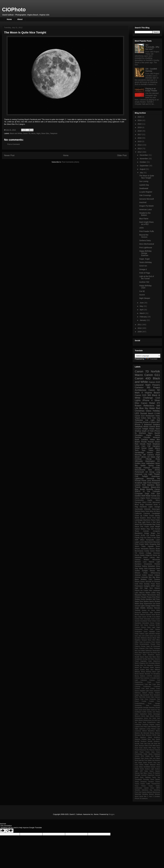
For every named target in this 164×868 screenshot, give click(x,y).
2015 (140, 141)
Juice (140, 722)
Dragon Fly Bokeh (146, 206)
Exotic (148, 697)
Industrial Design (154, 634)
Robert (138, 406)
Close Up (138, 516)
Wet (158, 571)
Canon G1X (140, 416)
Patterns (137, 646)
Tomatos (151, 782)
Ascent (142, 295)
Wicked (151, 794)
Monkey (157, 733)
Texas (137, 531)
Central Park (139, 619)
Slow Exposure (150, 569)
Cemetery (139, 435)
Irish (156, 720)
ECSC (158, 625)
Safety (150, 760)
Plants (149, 435)
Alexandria (145, 549)
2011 (140, 325)
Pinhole (157, 564)
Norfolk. (137, 744)
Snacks (153, 767)
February (143, 317)
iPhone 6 (147, 422)
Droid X (157, 505)
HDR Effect (140, 540)
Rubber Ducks (140, 599)
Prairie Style (150, 752)
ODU (154, 640)
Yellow (152, 440)
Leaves (138, 485)
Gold (136, 710)
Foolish (152, 701)
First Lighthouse (146, 248)
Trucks (151, 786)
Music (154, 638)
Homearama (139, 718)
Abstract (138, 575)
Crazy (158, 688)
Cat (147, 420)
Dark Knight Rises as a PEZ (146, 223)
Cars (143, 446)
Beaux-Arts (155, 487)
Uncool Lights (140, 606)
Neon (158, 429)
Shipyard (153, 765)
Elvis (144, 697)
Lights (151, 507)
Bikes (158, 577)
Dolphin (157, 693)
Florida (144, 442)
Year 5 (151, 796)
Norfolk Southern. (154, 741)
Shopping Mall (155, 544)
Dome (146, 625)
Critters (154, 621)
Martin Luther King (153, 593)
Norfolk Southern (141, 741)
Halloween (150, 463)
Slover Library (141, 457)
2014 (140, 145)
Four (158, 701)
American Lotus (145, 209)
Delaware (157, 691)
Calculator (157, 676)
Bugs (142, 505)
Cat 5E (142, 291)
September (144, 166)
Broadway (157, 674)
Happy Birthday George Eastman (145, 253)
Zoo (158, 496)
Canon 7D (27, 133)
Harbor (137, 529)
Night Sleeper (145, 298)
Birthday (149, 672)
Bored (137, 674)
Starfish (157, 773)
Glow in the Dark (154, 538)
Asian (152, 667)
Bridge (147, 533)
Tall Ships (151, 659)
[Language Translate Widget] (148, 356)
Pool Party (149, 648)
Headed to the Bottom (145, 214)
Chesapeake (155, 498)
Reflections (149, 406)
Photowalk (157, 646)
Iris (153, 720)
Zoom (158, 546)
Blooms (152, 549)
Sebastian (151, 566)
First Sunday (145, 584)
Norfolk (155, 371)
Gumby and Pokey (154, 712)
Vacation (138, 790)
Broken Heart (151, 615)
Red (158, 408)
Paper (154, 748)
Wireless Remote (153, 608)
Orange (157, 507)
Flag (136, 507)
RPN (142, 756)
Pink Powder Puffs (147, 231)
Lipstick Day (144, 185)
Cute (158, 621)
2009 (140, 332)
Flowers (156, 385)
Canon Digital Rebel (142, 498)
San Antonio (156, 760)
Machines (147, 520)
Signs (150, 433)
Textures (157, 659)
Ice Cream (144, 590)
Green (157, 442)
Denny (152, 623)
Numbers (138, 564)
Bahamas (145, 612)
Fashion (137, 627)
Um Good (156, 604)
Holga (137, 634)
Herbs (150, 714)
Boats (158, 549)
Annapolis (156, 531)
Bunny (137, 676)
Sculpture (139, 483)
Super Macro (154, 448)
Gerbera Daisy (145, 240)
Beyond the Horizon (144, 236)
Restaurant (150, 416)
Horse (146, 718)
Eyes (158, 535)
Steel (158, 569)
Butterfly (150, 489)
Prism (158, 752)
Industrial (138, 557)
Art (147, 472)
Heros (143, 716)
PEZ (158, 450)
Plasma (152, 750)
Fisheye (147, 468)
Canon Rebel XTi (150, 403)
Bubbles (144, 579)
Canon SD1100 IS (147, 582)
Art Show (151, 610)
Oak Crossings (145, 195)
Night (38, 133)
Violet (150, 661)
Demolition (146, 623)
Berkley (137, 615)
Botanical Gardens (152, 424)
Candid (153, 678)
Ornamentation (144, 644)
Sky (136, 466)
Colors (143, 418)
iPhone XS (138, 798)
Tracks (137, 784)
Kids (158, 518)
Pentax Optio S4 (147, 646)
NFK (158, 638)
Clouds (143, 444)
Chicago (138, 468)
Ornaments (148, 564)
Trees (158, 416)
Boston (142, 674)
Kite (151, 590)
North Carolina (141, 440)
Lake (158, 722)
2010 (140, 328)
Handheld (143, 507)
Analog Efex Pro (141, 665)
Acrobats (152, 663)
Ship (136, 569)
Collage (149, 553)
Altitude (158, 663)
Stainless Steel (153, 485)
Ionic (136, 636)
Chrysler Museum (152, 437)
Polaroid (142, 648)
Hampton (156, 446)
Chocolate (147, 619)
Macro (139, 375)
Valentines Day (147, 790)
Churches (139, 422)
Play (148, 529)
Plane (153, 520)
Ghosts (158, 708)
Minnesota (156, 560)
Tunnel (153, 496)
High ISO (139, 588)
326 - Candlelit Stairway (151, 70)
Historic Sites (153, 453)
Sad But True (143, 760)
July (142, 173)
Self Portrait (155, 529)
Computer (139, 494)
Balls (151, 612)
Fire (142, 527)
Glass (149, 411)
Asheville (145, 577)
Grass (146, 632)
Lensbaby (156, 468)
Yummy (137, 610)
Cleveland (149, 505)
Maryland (138, 595)
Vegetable (143, 661)
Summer (144, 775)
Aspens (158, 667)
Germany (152, 708)
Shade (147, 765)
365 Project (153, 388)
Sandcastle (139, 509)
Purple (141, 544)
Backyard (138, 612)
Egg (141, 695)
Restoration (156, 651)
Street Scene (141, 448)
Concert (138, 429)
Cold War (148, 684)
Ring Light (142, 522)
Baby (148, 670)
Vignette (151, 546)
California (138, 513)
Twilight (145, 429)
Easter (153, 535)
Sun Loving (144, 181)
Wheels (137, 573)
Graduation (138, 632)
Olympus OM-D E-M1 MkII (147, 746)
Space (152, 771)
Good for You (155, 710)
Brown (158, 615)
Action (144, 575)
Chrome (157, 582)
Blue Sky (144, 408)
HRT (158, 422)
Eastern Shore (146, 518)
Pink (144, 485)
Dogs (147, 494)
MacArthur (151, 731)
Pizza (137, 648)
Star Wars (153, 657)
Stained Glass (140, 511)
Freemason (139, 586)
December (144, 155)
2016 (140, 138)
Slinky (141, 569)
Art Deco (157, 511)
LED (137, 413)
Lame (151, 636)
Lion (155, 636)
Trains (151, 450)
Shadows (156, 444)
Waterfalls (138, 794)
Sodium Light (150, 769)
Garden (138, 496)
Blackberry (139, 533)
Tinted (137, 782)
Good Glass (147, 710)
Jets (140, 636)
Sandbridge (139, 453)
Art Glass (151, 457)
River (158, 597)
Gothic (144, 712)
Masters (137, 733)
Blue (137, 489)
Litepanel (139, 385)
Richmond (156, 481)
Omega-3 (143, 269)
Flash (149, 444)
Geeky (142, 555)
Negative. (138, 640)
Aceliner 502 (144, 282)
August (143, 169)
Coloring (137, 686)
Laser (158, 540)
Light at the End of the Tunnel (147, 277)
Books (142, 489)
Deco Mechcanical (147, 244)
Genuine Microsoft (147, 199)
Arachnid (143, 202)
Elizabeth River (148, 695)
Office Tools (139, 642)
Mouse (150, 638)
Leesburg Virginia (148, 724)
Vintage (148, 606)
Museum (149, 735)
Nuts (142, 744)
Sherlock (142, 433)
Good (140, 710)
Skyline (146, 601)
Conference (147, 686)
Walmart (149, 792)
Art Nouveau (144, 667)
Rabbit (147, 756)
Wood (137, 796)
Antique (157, 575)
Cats (158, 466)
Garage (158, 703)
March (142, 313)
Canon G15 (141, 395)
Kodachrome (151, 722)
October (143, 162)
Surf (141, 524)
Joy (136, 722)
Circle (153, 619)
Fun (145, 538)
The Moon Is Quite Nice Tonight (147, 177)
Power (142, 752)
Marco (158, 731)
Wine (151, 511)
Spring (151, 466)
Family (137, 538)
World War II (144, 796)
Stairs (147, 657)
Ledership (138, 724)
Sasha (157, 435)
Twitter (158, 786)
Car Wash (157, 617)
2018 (140, 131)
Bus (136, 617)
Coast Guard (154, 682)
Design (158, 623)
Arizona (138, 577)
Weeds (152, 571)
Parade (153, 644)
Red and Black (155, 758)
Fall (149, 446)
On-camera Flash (149, 642)
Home (9, 19)
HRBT (153, 586)
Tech (137, 450)
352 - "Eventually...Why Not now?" (152, 47)
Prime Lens (146, 481)
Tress (137, 786)
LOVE (147, 636)
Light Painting (152, 727)
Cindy (158, 524)
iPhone (137, 549)
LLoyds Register (146, 192)
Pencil (137, 750)
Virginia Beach (152, 393)
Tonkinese (139, 420)
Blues (137, 505)
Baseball (157, 612)
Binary (143, 672)
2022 (140, 124)
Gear (148, 705)
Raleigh (157, 756)
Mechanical (149, 542)
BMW (158, 610)
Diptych (145, 693)
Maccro (142, 593)
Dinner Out (139, 625)
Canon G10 (154, 382)
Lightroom (142, 729)
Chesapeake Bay (149, 524)
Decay (152, 472)
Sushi (137, 777)
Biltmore (143, 615)
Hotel (154, 718)
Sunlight (145, 571)
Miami (144, 595)
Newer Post (9, 155)
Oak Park (147, 744)
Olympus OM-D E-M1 (143, 502)
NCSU (154, 735)
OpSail (158, 642)
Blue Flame (144, 219)
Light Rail (155, 420)
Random (137, 758)
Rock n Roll (151, 522)
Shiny (158, 566)
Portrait (151, 442)
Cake (140, 617)
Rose (158, 459)
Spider (143, 466)
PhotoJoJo (143, 750)
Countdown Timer (146, 621)
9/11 (147, 663)
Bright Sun (155, 533)
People (144, 597)
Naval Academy (154, 737)
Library (152, 557)
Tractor (143, 784)
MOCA (145, 731)
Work (136, 663)
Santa (145, 763)
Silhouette (139, 461)
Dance (137, 691)
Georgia (146, 708)
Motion (143, 529)
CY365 (157, 413)
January (143, 320)
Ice (159, 555)
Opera (158, 746)
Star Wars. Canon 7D (147, 773)
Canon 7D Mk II (147, 617)
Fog (142, 538)
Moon (34, 133)
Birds (158, 427)
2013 (140, 149)
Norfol (158, 739)
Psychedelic (139, 754)
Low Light (148, 474)
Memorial (150, 478)
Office (158, 640)
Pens (137, 544)
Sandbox (149, 599)
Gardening (138, 705)
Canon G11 (152, 375)
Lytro (137, 593)
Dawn (151, 691)
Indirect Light (144, 634)
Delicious (138, 693)
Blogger (112, 814)
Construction (139, 500)
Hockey (158, 716)
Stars (158, 657)
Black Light (156, 672)
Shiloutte (147, 509)
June (142, 303)
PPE (150, 748)
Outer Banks (143, 748)
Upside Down (149, 788)
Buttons (143, 676)
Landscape (139, 520)
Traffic (148, 784)
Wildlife (143, 608)
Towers (158, 782)
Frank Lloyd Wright (152, 527)
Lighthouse (139, 478)
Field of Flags (145, 273)
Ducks (137, 555)
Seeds (141, 765)
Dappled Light (144, 691)
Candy (147, 551)
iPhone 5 (139, 424)
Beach (151, 413)
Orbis (137, 644)
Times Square (155, 779)
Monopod (138, 735)
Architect (157, 665)
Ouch (137, 748)
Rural (137, 760)
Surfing (145, 659)
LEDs (141, 228)
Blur (158, 440)
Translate (151, 359)
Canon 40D (143, 378)
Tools (147, 511)
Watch (153, 606)
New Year (151, 739)
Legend (137, 727)
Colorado (156, 491)
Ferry (146, 699)
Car (149, 491)
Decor (137, 527)
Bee (150, 577)
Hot (150, 718)
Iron (159, 720)
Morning (138, 455)
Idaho (137, 720)
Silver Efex (45, 133)
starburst (145, 798)
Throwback (138, 779)
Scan (145, 655)
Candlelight (156, 513)
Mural (143, 735)
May (142, 306)
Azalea (142, 670)
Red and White (140, 651)
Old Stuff (154, 744)
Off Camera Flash (152, 455)
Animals (146, 531)
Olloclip (149, 459)
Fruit (154, 518)
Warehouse (156, 792)
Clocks (141, 553)
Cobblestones (139, 684)
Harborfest (143, 714)
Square (158, 771)
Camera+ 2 (147, 678)
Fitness (143, 627)
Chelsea (152, 680)
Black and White (16, 133)
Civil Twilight (141, 476)
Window (157, 794)
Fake (152, 697)
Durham (152, 625)
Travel (137, 661)
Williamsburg (155, 573)
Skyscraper (156, 509)
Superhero (151, 775)
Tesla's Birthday (146, 262)
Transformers (156, 784)
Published (157, 754)
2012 (140, 152)
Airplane (146, 487)
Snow (137, 446)
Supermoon (148, 604)
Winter (146, 427)
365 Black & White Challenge (147, 397)
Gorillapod (138, 712)
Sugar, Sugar (145, 259)
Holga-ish (149, 555)
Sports (152, 601)
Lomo (142, 542)
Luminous (138, 731)
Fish (159, 699)
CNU (150, 579)
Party (158, 644)
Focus (137, 701)
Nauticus (143, 737)
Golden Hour (140, 463)
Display (151, 693)
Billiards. (137, 672)
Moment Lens (141, 562)
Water (152, 408)
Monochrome (140, 470)
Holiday (156, 411)
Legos (137, 542)
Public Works (148, 754)
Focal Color (149, 629)
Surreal (158, 775)
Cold (136, 584)
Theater (157, 474)
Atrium (137, 670)
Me (142, 733)
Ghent (153, 422)
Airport (151, 575)
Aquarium (150, 665)
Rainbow (138, 566)
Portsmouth (139, 472)
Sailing (144, 566)
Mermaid (146, 733)
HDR (143, 496)
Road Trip (149, 653)
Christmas (140, 411)
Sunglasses (139, 659)
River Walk (142, 653)
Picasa (149, 597)
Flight (158, 627)
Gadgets (147, 586)
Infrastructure (147, 720)
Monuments (152, 595)
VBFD (158, 788)
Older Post (122, 155)
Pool (154, 597)
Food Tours (155, 584)
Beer (152, 670)
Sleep (141, 767)
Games (158, 629)
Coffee (146, 516)
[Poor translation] (9, 831)
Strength (137, 775)
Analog (144, 610)
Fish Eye (156, 494)
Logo (158, 729)
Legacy (158, 724)
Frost (150, 703)
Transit (137, 487)
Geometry (157, 705)
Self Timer (156, 599)
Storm (137, 546)
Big (154, 577)
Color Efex (156, 684)
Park (158, 748)
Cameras (147, 513)
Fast (142, 699)
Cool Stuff (145, 688)
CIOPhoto (14, 10)
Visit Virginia (142, 792)
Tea (159, 777)
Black (137, 579)
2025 (140, 117)
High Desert (150, 716)
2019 (140, 127)
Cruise (151, 516)
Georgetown (139, 708)
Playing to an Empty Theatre (151, 90)
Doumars (157, 553)
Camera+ (139, 388)
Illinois (141, 720)
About (20, 19)
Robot (155, 653)
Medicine (144, 638)
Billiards (157, 670)
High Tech (149, 588)
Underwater (139, 788)
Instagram (156, 483)
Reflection (149, 651)
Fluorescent (139, 629)
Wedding (145, 794)
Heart (158, 586)
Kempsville (150, 540)
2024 (140, 120)
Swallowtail (144, 188)
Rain (137, 444)
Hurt (159, 718)
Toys (144, 450)
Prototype (157, 648)
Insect (146, 557)
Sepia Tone (139, 601)
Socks (142, 769)
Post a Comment (14, 144)
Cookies (137, 688)
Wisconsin (156, 502)
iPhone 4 (148, 400)
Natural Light (154, 562)
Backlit (157, 433)
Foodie (144, 701)
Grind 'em (143, 266)
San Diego (138, 763)
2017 (140, 135)
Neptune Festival (141, 739)
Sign (145, 483)
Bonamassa (139, 551)
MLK (139, 638)
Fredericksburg (140, 703)
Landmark (156, 590)
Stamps (137, 773)
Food (149, 483)
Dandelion (138, 623)
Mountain (157, 542)
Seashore (151, 655)
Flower (152, 429)
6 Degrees (142, 663)
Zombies (157, 796)
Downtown (156, 476)
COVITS (149, 676)
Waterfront (157, 661)
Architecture (141, 390)
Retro (137, 653)
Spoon (142, 657)
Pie (148, 750)
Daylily (150, 500)
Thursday (146, 779)
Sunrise (138, 437)
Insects (152, 427)
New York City (154, 418)
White (145, 573)
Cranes (152, 688)
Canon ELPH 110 (142, 535)
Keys (144, 722)
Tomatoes (144, 782)
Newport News (147, 640)
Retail (148, 496)
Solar (146, 771)
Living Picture (151, 729)
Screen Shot (152, 763)
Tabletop (148, 777)
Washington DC (153, 461)
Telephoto (54, 133)
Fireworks (153, 699)
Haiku (137, 714)
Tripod (137, 418)
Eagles (137, 695)
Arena (137, 667)
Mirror (158, 500)
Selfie (147, 544)
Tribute (143, 786)
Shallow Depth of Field (144, 431)
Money (152, 733)
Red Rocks (145, 758)
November (144, 159)
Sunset (143, 413)
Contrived (157, 686)
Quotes (137, 756)
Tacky (154, 777)
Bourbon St (149, 674)
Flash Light (151, 627)
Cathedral (144, 680)
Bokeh (137, 442)
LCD (143, 636)
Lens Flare (143, 727)
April (142, 310)
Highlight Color (155, 632)
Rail (152, 756)
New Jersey (154, 470)
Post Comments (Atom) (70, 162)
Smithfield (147, 767)
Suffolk (137, 571)
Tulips (143, 546)
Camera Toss (139, 678)
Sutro (142, 777)
